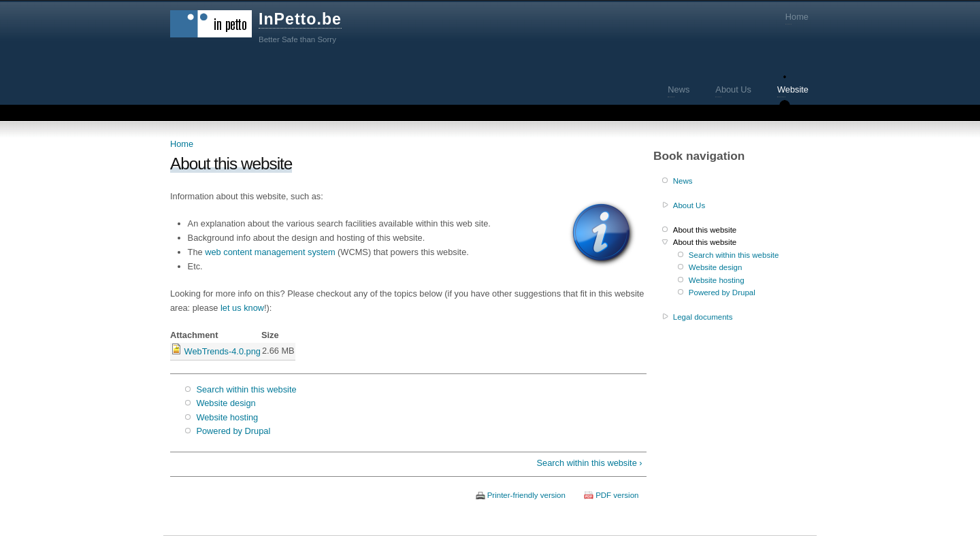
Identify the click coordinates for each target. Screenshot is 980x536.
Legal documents (703, 317)
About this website (705, 230)
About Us (733, 89)
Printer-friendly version (526, 495)
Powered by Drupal (233, 431)
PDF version (617, 495)
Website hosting (227, 417)
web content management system (270, 252)
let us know (242, 308)
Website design (226, 403)
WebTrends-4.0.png (223, 351)
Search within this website (246, 389)
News (679, 89)
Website (793, 89)
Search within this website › (590, 463)
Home (797, 17)
